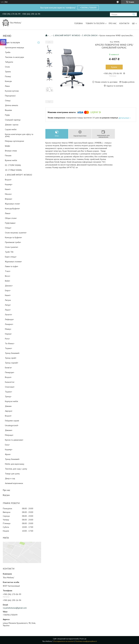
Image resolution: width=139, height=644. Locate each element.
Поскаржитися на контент (64, 641)
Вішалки (8, 110)
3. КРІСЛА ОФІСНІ (90, 35)
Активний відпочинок (14, 483)
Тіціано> (9, 348)
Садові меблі (11, 129)
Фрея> (8, 454)
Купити (114, 67)
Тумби (8, 52)
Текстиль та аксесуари (14, 57)
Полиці (8, 76)
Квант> (8, 189)
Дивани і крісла (12, 125)
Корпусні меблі (11, 401)
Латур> (8, 305)
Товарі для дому (12, 474)
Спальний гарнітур (13, 120)
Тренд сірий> (11, 358)
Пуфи (7, 115)
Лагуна (8, 300)
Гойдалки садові (12, 421)
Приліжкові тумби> (13, 242)
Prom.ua (83, 639)
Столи (7, 67)
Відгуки (6, 495)
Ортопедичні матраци (14, 47)
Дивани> (9, 430)
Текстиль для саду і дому (16, 469)
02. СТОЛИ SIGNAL (13, 165)
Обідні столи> (11, 218)
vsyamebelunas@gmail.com (15, 608)
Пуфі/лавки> (10, 223)
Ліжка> (8, 213)
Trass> (8, 271)
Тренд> (8, 396)
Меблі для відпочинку (15, 464)
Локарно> (9, 324)
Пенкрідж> (10, 372)
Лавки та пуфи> (12, 266)
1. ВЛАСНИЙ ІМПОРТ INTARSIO (19, 175)
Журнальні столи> (13, 204)
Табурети (9, 62)
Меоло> (8, 194)
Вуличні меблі (11, 160)
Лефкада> (9, 319)
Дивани (8, 406)
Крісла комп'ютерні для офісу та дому (19, 135)
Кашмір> (9, 184)
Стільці (8, 101)
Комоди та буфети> (14, 237)
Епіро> (8, 290)
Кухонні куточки (12, 91)
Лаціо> (8, 310)
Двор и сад (10, 478)
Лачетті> (9, 315)
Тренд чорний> (12, 363)
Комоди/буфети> (12, 209)
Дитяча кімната (11, 105)
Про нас (113, 23)
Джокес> (9, 286)
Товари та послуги (95, 23)
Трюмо (8, 72)
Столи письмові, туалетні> (16, 233)
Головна (79, 23)
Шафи (8, 146)
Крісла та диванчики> (14, 440)
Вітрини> (9, 199)
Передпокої (10, 96)
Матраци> (9, 435)
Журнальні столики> (13, 262)
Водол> (8, 180)
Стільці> (8, 228)
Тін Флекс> (10, 343)
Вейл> (8, 281)
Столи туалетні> (12, 247)
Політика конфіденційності (86, 641)
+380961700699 (88, 8)
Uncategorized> (12, 425)
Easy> (7, 445)
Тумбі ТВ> (9, 252)
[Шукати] (134, 14)
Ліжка (7, 86)
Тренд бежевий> (12, 353)
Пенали (8, 156)
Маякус (8, 329)
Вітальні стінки (11, 151)
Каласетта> (10, 382)
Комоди (8, 81)
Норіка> (8, 334)
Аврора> (9, 411)
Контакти (124, 23)
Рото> (7, 339)
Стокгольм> (10, 387)
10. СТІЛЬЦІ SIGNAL (13, 170)
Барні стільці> (11, 257)
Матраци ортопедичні (14, 141)
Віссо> (8, 276)
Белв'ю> (9, 368)
